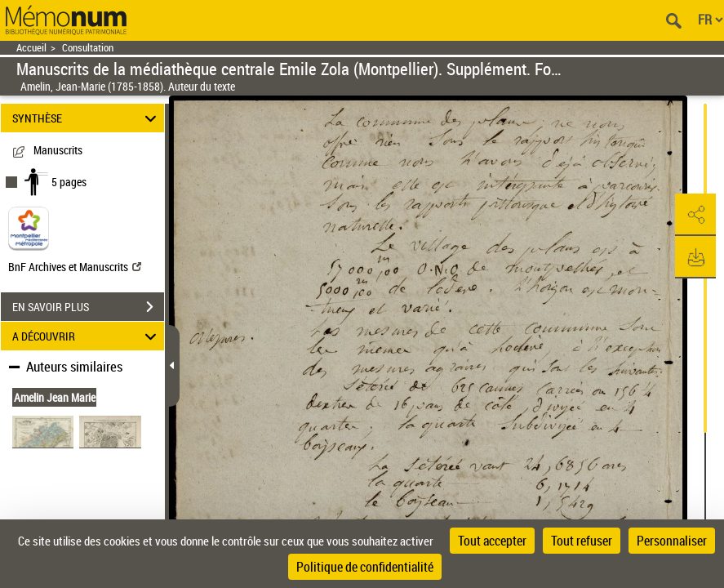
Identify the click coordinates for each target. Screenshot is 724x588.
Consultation (88, 48)
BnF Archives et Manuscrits (75, 267)
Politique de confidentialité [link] (365, 567)
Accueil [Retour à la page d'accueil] (31, 48)
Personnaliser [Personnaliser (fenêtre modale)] (672, 541)
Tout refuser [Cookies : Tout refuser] (582, 541)
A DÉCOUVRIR (87, 336)
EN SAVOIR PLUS (88, 307)
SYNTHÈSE (87, 118)
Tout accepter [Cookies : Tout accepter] (492, 541)
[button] (695, 215)
